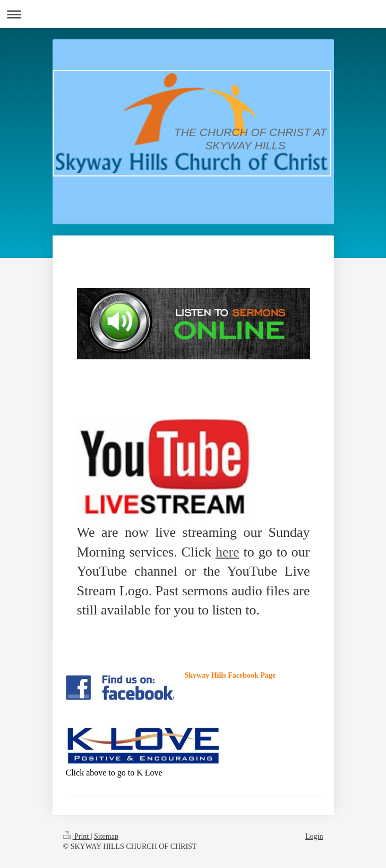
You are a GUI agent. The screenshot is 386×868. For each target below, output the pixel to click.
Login (314, 836)
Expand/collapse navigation (193, 14)
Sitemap (106, 836)
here (228, 552)
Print (77, 836)
